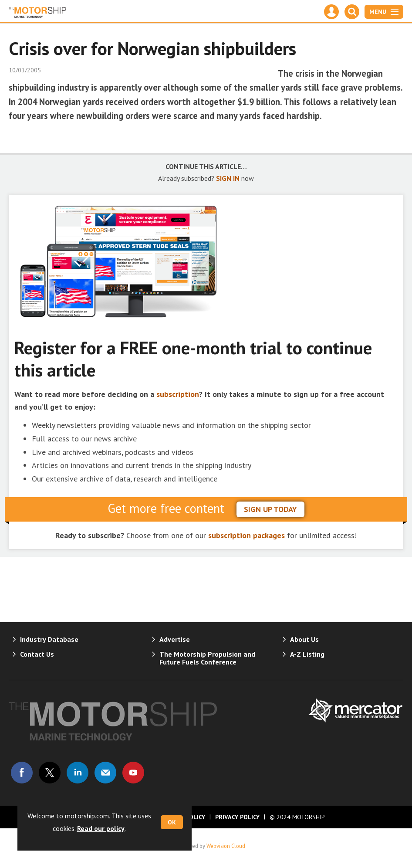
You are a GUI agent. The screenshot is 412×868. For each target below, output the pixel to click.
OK (172, 822)
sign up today (270, 509)
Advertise (175, 639)
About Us (304, 639)
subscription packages (247, 535)
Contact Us (37, 654)
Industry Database (49, 639)
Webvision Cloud (226, 846)
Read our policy (101, 828)
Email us (105, 773)
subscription (178, 394)
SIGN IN (228, 178)
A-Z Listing (307, 654)
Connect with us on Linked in (78, 773)
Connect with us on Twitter (50, 773)
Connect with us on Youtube (133, 773)
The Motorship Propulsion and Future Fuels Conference (207, 658)
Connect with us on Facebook (22, 773)
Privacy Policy (237, 817)
